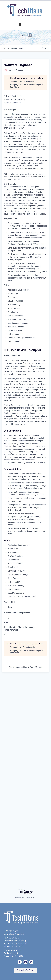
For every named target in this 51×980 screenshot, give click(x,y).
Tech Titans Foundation (17, 191)
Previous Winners (20, 144)
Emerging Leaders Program (19, 169)
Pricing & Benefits (19, 41)
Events (18, 68)
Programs (17, 95)
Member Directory (19, 57)
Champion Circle (20, 52)
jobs (3, 253)
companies (12, 253)
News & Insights (20, 229)
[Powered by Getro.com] (26, 892)
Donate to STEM (22, 180)
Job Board (23, 162)
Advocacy (23, 101)
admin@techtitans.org (14, 934)
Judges (24, 139)
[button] (26, 970)
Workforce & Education (16, 156)
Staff (25, 219)
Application (22, 46)
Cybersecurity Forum (18, 112)
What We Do (22, 202)
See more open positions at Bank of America (25, 872)
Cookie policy (30, 898)
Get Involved (22, 117)
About (19, 197)
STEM (25, 175)
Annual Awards (15, 122)
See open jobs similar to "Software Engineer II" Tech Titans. (28, 290)
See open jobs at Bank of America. (23, 286)
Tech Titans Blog (20, 224)
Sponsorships (21, 208)
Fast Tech (23, 150)
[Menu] (20, 24)
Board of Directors (19, 213)
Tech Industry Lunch (18, 79)
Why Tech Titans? (19, 35)
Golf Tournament (20, 90)
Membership (16, 30)
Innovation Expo (20, 84)
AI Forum (23, 106)
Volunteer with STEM (20, 186)
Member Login (21, 63)
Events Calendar (20, 73)
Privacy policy (19, 898)
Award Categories (19, 133)
